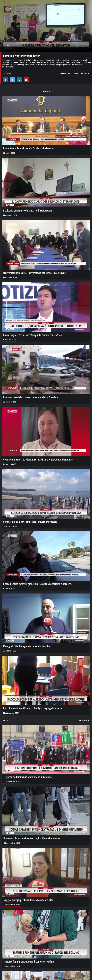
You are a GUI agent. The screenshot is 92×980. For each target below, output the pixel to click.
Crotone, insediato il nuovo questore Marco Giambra (30, 397)
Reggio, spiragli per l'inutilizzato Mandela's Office (29, 900)
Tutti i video (84, 720)
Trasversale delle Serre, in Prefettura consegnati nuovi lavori (35, 273)
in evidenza (85, 73)
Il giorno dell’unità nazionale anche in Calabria (28, 777)
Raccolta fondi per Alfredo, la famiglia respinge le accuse (32, 708)
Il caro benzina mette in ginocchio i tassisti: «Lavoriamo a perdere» (38, 584)
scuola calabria (65, 73)
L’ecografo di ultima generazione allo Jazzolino (27, 646)
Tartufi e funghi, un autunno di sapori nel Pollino (29, 961)
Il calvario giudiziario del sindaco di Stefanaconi (28, 210)
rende (76, 73)
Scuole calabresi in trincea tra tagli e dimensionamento (32, 838)
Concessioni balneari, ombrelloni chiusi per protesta (30, 522)
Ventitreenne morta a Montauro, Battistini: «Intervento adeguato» (38, 459)
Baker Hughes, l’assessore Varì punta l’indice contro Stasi (33, 335)
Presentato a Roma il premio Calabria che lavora (28, 148)
